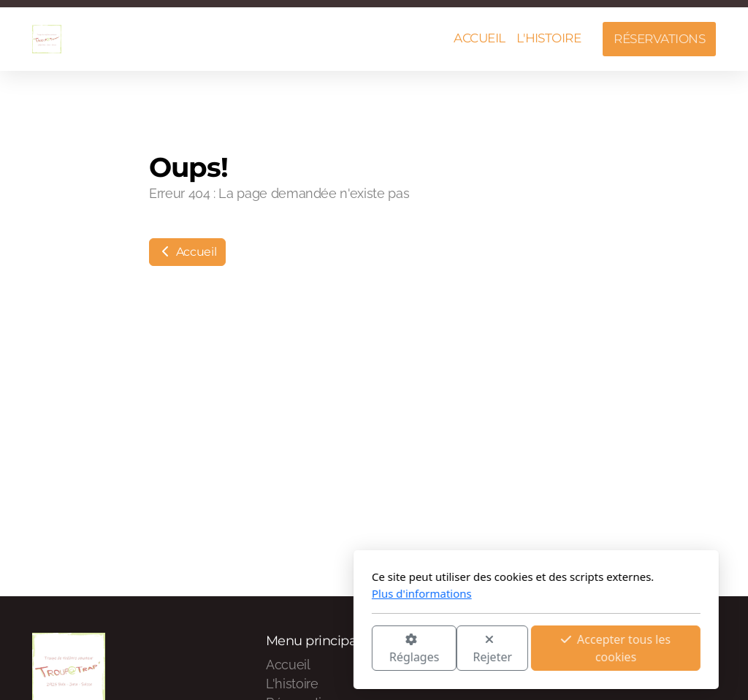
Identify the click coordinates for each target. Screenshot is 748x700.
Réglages (252, 649)
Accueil (187, 252)
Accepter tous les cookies (454, 648)
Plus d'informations (260, 593)
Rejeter (331, 649)
